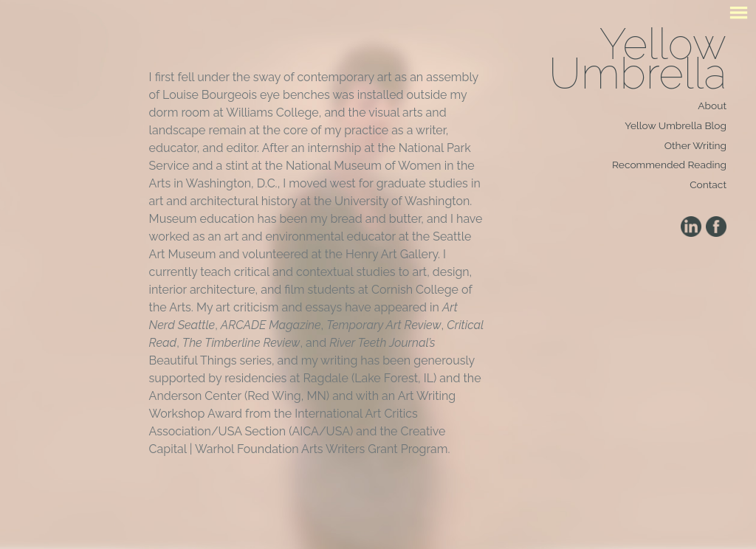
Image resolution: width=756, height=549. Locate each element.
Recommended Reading (669, 165)
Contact (708, 184)
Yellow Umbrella (638, 59)
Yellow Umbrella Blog (676, 125)
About (712, 106)
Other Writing (695, 145)
